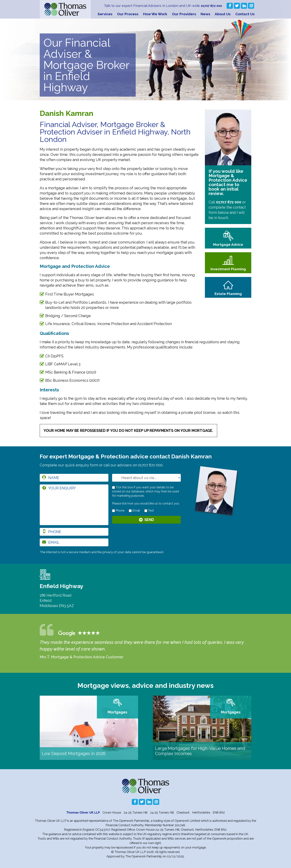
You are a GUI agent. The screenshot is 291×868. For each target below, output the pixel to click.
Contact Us (245, 14)
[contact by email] (130, 511)
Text (149, 511)
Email (134, 511)
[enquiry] (74, 505)
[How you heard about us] (146, 478)
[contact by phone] (113, 511)
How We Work (155, 14)
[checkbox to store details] (113, 487)
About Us (223, 14)
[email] (74, 542)
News (205, 14)
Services (105, 14)
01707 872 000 (211, 6)
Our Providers (184, 14)
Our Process (128, 14)
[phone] (74, 532)
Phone (118, 511)
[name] (74, 478)
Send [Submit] (149, 520)
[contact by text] (146, 511)
